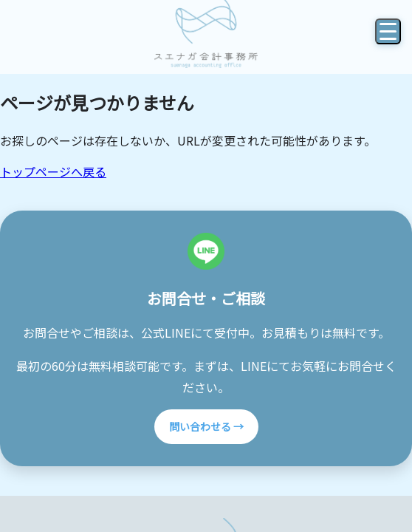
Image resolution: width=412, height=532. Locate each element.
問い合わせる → (206, 426)
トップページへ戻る (53, 171)
